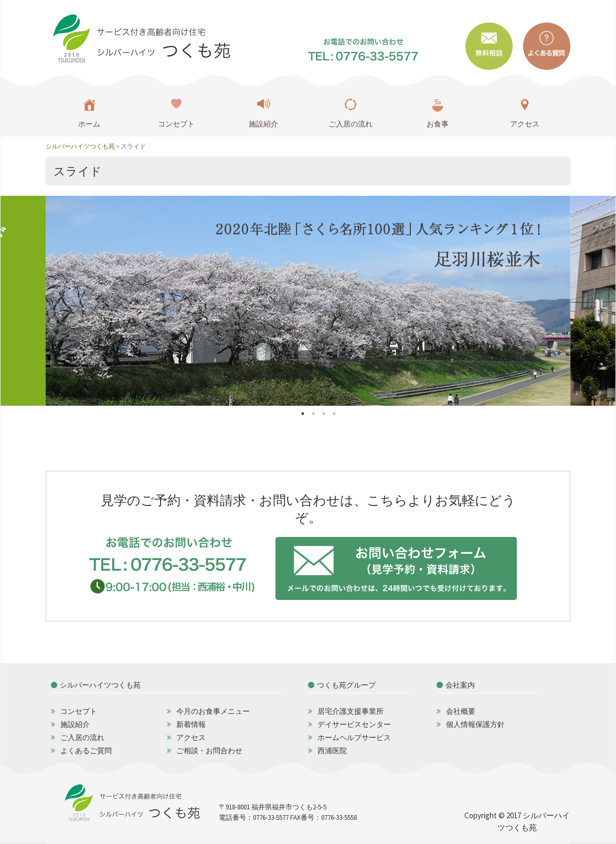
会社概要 (461, 711)
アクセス (525, 124)
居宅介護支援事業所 (351, 711)
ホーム (89, 124)
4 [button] (339, 414)
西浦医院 (332, 751)
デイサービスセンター (354, 724)
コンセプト (176, 124)
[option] (308, 301)
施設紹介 (263, 124)
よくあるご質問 (86, 751)
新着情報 (191, 724)
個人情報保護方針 (475, 724)
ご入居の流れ (351, 124)
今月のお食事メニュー (213, 711)
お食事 (438, 124)
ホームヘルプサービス (354, 737)
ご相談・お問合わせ (209, 751)
